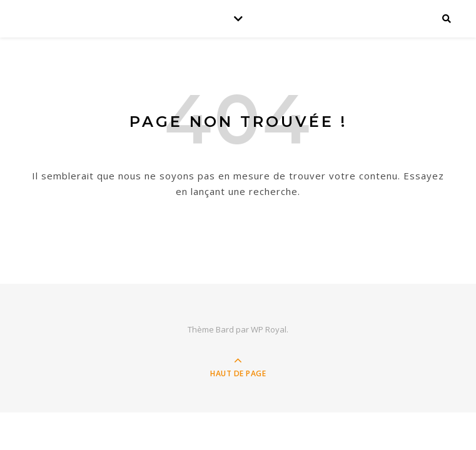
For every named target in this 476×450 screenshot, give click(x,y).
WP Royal (269, 329)
